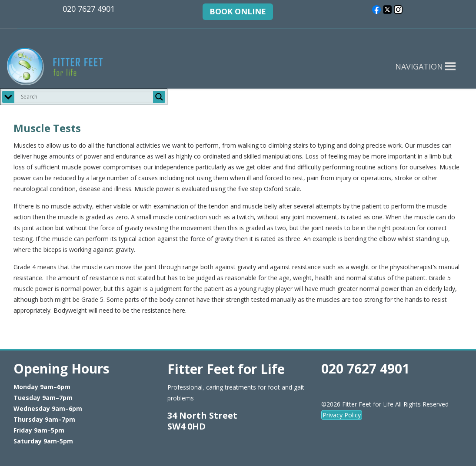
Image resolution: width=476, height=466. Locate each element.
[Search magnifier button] (159, 97)
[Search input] (86, 97)
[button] (419, 66)
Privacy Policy (342, 415)
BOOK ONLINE (238, 11)
